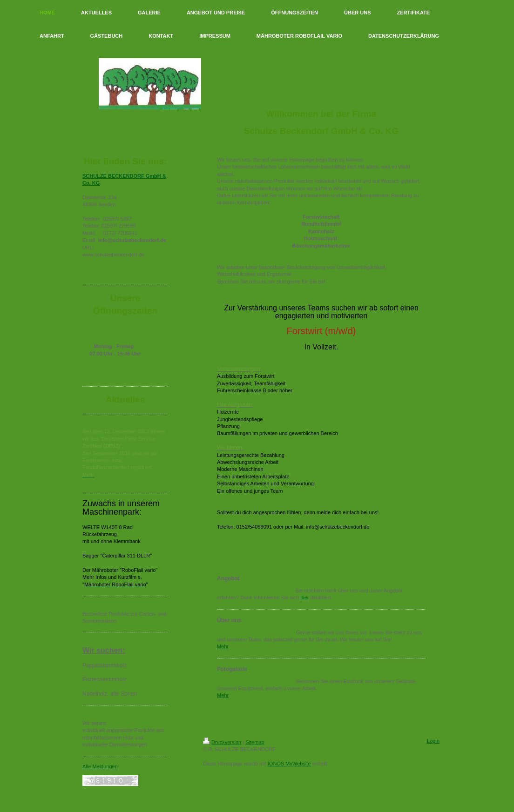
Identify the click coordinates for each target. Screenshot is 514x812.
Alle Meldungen (100, 766)
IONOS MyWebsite (289, 764)
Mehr (223, 646)
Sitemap (255, 742)
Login (433, 741)
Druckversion (222, 742)
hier (304, 597)
